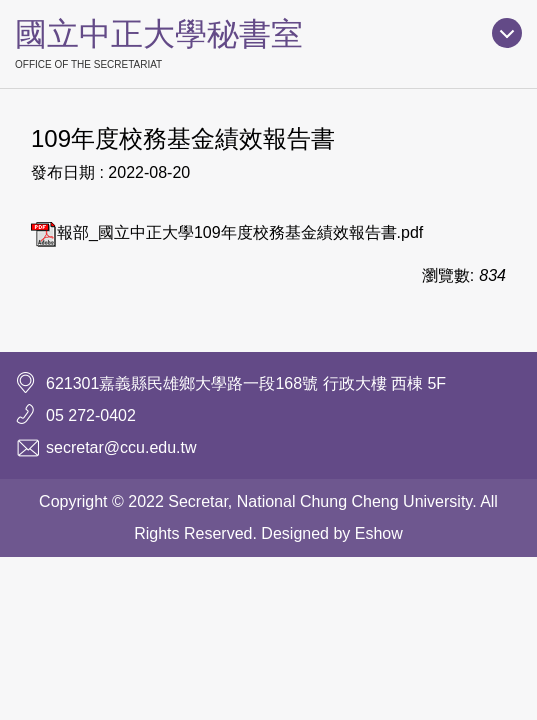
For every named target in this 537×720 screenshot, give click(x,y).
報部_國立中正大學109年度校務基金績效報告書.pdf (227, 232)
